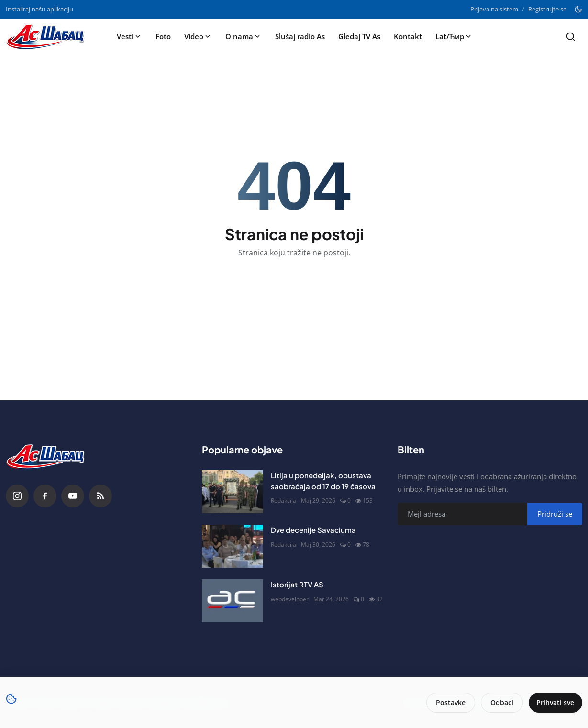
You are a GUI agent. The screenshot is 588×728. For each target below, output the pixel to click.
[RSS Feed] (100, 496)
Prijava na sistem (494, 9)
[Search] (571, 37)
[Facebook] (45, 496)
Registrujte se (547, 9)
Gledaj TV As (359, 36)
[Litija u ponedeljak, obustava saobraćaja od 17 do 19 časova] (233, 492)
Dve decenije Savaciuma (313, 530)
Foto (163, 36)
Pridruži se (555, 514)
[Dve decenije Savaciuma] (233, 546)
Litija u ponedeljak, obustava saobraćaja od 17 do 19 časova (323, 481)
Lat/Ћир (454, 36)
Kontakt (408, 36)
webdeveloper (290, 599)
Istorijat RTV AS (297, 584)
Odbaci (499, 703)
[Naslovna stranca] (48, 36)
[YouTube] (73, 496)
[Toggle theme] (578, 9)
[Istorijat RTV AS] (233, 601)
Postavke (447, 703)
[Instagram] (17, 496)
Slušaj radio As (300, 36)
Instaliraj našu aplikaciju (39, 9)
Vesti (129, 36)
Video (198, 36)
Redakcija (283, 501)
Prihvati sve (554, 703)
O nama (244, 36)
